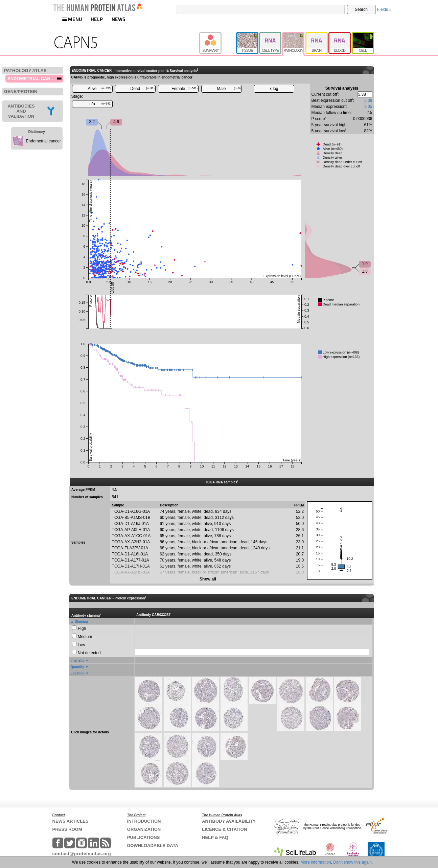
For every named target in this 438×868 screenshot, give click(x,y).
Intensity (77, 660)
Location (77, 673)
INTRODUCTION (144, 821)
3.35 (368, 107)
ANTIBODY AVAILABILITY (229, 821)
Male (229, 89)
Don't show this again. (353, 862)
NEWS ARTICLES (71, 821)
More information (316, 862)
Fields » (384, 9)
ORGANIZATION (144, 829)
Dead (143, 89)
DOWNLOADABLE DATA (153, 846)
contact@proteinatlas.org (82, 854)
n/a (100, 104)
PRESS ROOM (67, 829)
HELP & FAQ (215, 837)
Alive (99, 89)
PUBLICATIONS (144, 837)
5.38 (368, 100)
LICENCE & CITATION (224, 829)
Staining (81, 622)
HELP (97, 19)
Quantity (77, 667)
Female (185, 89)
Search (361, 9)
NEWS (119, 19)
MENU (72, 19)
